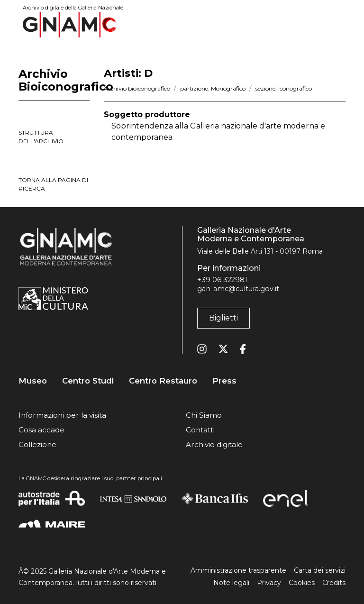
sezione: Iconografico (284, 88)
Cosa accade (41, 430)
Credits (334, 583)
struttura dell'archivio (41, 137)
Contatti (200, 430)
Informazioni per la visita (62, 415)
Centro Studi (88, 381)
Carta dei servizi (320, 570)
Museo (33, 381)
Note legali (231, 583)
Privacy (269, 583)
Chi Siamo (204, 415)
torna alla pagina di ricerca (53, 184)
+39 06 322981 (222, 280)
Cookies (302, 583)
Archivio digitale (214, 444)
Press (224, 381)
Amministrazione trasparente (238, 570)
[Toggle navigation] (339, 24)
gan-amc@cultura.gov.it (238, 289)
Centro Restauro (163, 381)
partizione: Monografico (213, 88)
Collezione (37, 444)
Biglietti (223, 318)
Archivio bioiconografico (137, 88)
